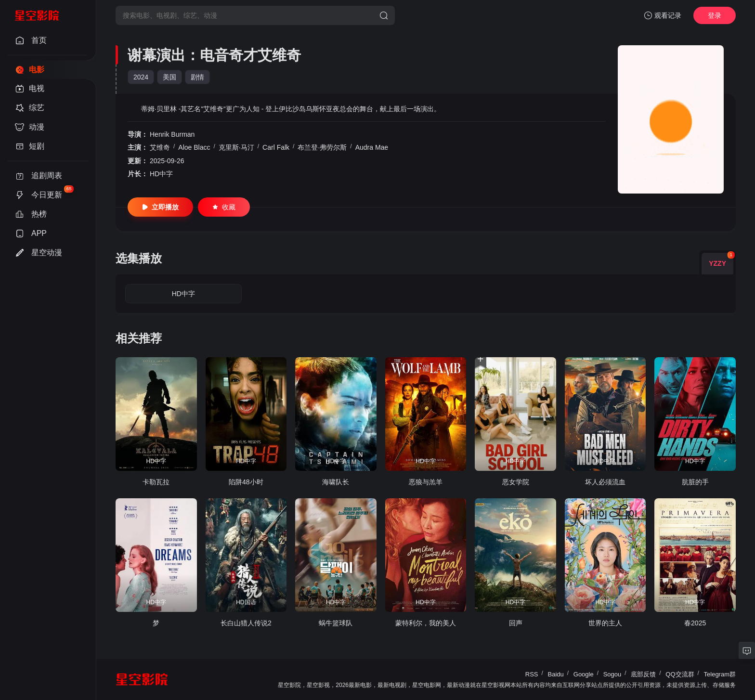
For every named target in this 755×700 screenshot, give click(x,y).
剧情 (197, 77)
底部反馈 (643, 674)
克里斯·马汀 (236, 147)
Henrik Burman (172, 134)
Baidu (556, 674)
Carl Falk (276, 147)
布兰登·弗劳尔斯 (322, 147)
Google (584, 674)
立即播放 (160, 207)
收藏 (224, 207)
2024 (141, 77)
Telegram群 (720, 674)
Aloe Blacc (194, 147)
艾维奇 (160, 147)
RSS (532, 674)
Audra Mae (372, 147)
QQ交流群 (680, 674)
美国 (169, 77)
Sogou (612, 674)
